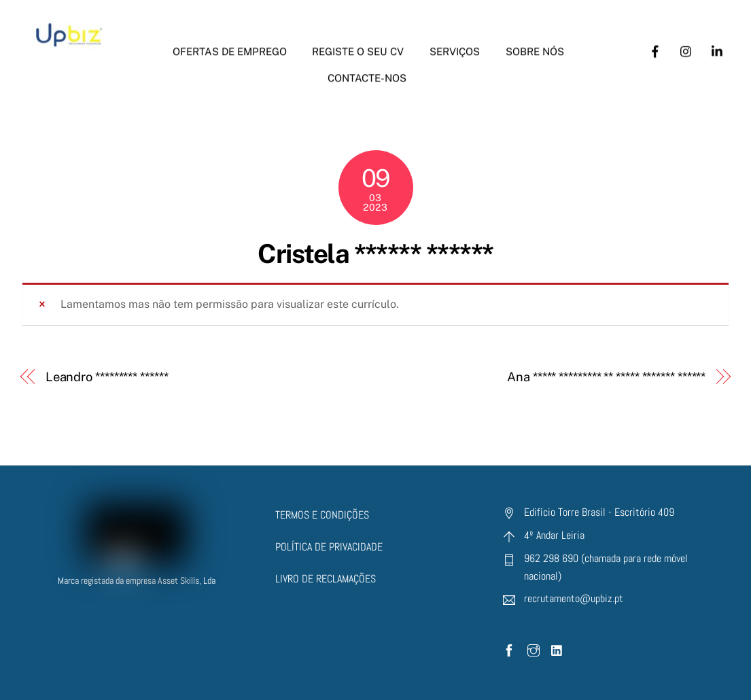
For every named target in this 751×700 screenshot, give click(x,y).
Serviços (455, 45)
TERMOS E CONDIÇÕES (322, 515)
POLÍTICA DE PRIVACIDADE (329, 547)
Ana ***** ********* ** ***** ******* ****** (606, 377)
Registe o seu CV (358, 45)
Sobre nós (535, 45)
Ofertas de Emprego (230, 45)
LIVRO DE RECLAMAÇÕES (326, 579)
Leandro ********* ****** (107, 377)
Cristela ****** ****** (375, 254)
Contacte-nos (367, 70)
